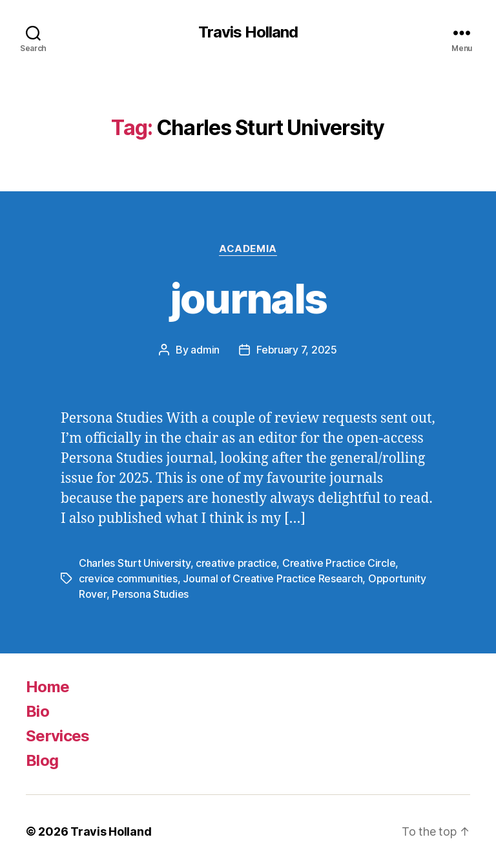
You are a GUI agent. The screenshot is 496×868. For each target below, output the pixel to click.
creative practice (236, 563)
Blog (42, 760)
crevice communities (128, 578)
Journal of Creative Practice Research (273, 578)
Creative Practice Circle (339, 563)
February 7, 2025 (297, 350)
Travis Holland (248, 32)
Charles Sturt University (135, 563)
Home (47, 687)
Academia (248, 249)
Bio (37, 711)
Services (58, 736)
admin (205, 350)
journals (248, 298)
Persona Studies (150, 594)
